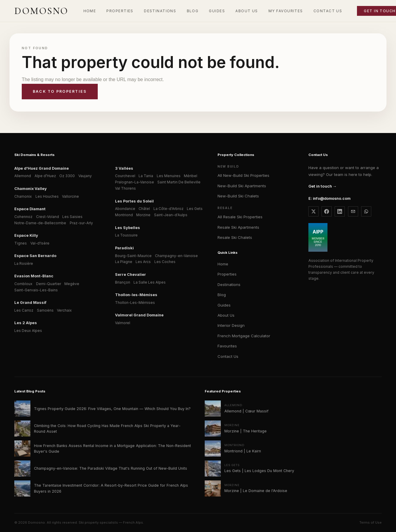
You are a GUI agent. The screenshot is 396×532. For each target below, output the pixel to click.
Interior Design (231, 325)
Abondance (125, 209)
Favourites (227, 346)
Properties (227, 274)
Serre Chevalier (131, 274)
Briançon (123, 282)
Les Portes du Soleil (134, 201)
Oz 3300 (67, 176)
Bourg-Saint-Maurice (133, 256)
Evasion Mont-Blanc (34, 276)
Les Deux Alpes (28, 331)
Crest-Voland (48, 217)
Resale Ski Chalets (235, 237)
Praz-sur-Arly (81, 223)
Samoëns (45, 310)
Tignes (21, 243)
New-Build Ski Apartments (242, 186)
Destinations (229, 284)
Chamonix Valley (31, 189)
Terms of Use (371, 522)
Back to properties (60, 91)
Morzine (143, 215)
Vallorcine (70, 196)
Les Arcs (143, 262)
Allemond (23, 176)
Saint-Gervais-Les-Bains (36, 290)
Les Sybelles (128, 228)
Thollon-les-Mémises (136, 295)
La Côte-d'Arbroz (169, 209)
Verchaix (64, 310)
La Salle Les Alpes (150, 282)
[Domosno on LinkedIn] (340, 211)
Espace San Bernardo (35, 256)
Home (223, 264)
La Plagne (124, 262)
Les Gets (195, 209)
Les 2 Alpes (26, 323)
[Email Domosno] (353, 211)
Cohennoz (23, 217)
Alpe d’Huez (45, 176)
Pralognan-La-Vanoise (135, 182)
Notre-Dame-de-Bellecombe (40, 223)
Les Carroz (24, 310)
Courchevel (125, 176)
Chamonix (23, 196)
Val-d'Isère (40, 243)
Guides (224, 305)
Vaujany (85, 176)
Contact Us (228, 356)
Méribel (191, 176)
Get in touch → (323, 186)
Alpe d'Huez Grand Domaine (42, 168)
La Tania (146, 176)
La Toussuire (126, 235)
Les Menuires (169, 176)
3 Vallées (124, 168)
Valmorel (123, 323)
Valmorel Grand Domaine (139, 315)
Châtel (144, 209)
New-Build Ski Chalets (238, 196)
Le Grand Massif (30, 303)
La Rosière (24, 263)
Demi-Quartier (49, 284)
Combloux (23, 284)
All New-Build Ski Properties (243, 175)
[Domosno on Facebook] (327, 211)
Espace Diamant (30, 209)
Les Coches (165, 262)
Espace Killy (26, 235)
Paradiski (124, 248)
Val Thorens (125, 188)
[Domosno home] (41, 11)
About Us (226, 315)
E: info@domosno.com (329, 198)
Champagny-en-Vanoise (176, 256)
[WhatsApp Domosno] (366, 211)
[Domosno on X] (313, 211)
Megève (72, 284)
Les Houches (47, 196)
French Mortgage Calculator (244, 336)
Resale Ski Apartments (238, 227)
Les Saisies (72, 217)
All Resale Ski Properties (240, 217)
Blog (222, 295)
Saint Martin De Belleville (179, 182)
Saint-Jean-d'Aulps (171, 215)
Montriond (124, 215)
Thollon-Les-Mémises (135, 303)
